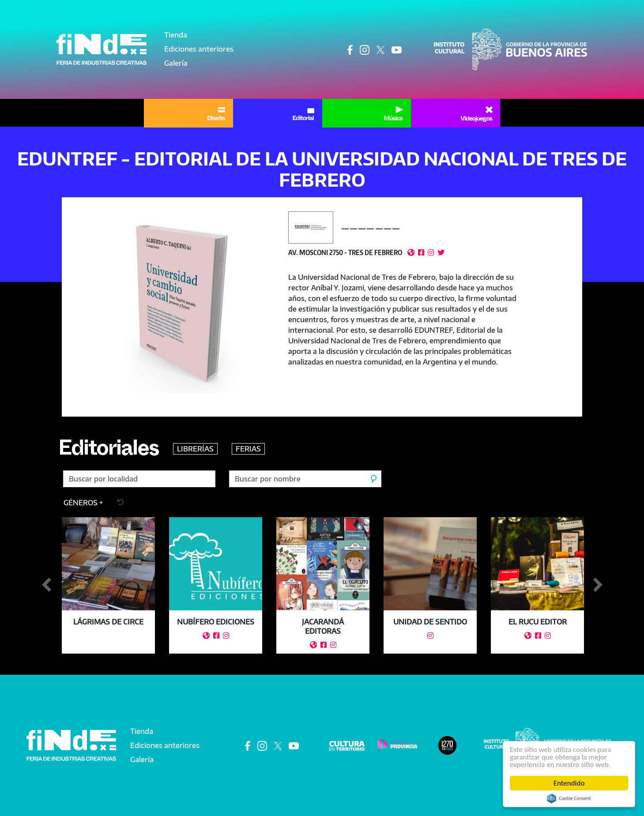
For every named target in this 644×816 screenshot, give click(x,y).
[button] (179, 307)
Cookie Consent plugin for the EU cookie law (569, 798)
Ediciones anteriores (199, 49)
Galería (176, 63)
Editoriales (109, 451)
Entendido (569, 783)
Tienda (176, 35)
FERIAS (248, 449)
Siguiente (598, 585)
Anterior (46, 585)
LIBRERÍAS (195, 449)
